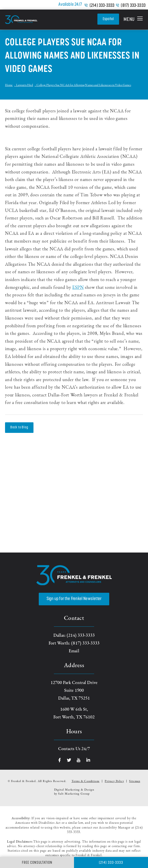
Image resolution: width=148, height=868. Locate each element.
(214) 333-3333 (102, 6)
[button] (133, 20)
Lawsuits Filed (25, 85)
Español (108, 19)
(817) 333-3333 (133, 6)
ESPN (78, 288)
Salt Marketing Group (74, 794)
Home (9, 85)
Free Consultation (37, 863)
